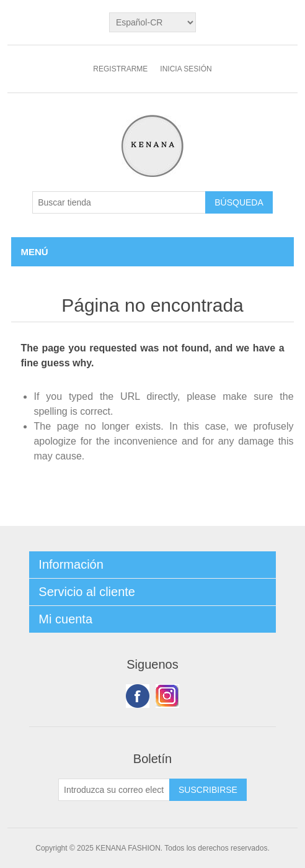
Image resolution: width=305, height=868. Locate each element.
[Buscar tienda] (119, 202)
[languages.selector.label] (152, 22)
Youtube (167, 696)
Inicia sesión (186, 69)
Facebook (138, 696)
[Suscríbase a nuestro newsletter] (114, 790)
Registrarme (120, 69)
